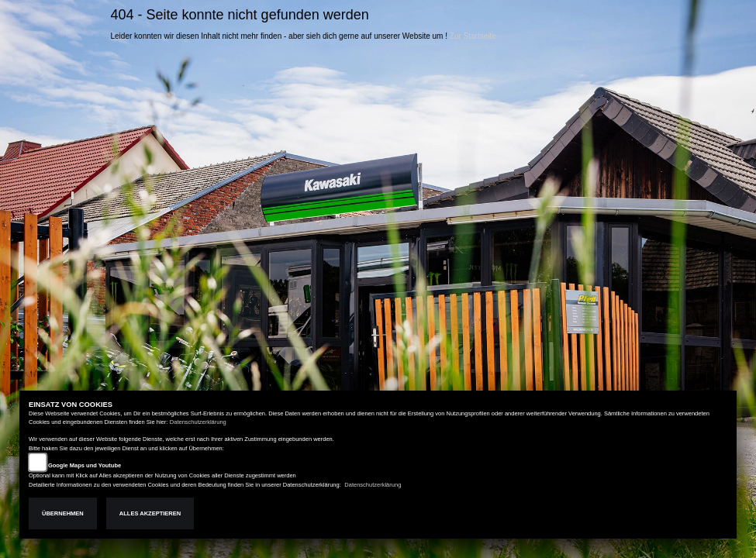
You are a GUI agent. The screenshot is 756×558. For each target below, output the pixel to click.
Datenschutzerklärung (198, 422)
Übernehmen (63, 513)
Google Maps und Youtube (85, 465)
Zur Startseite (473, 36)
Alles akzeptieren (150, 513)
